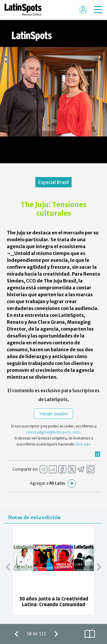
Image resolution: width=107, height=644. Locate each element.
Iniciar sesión (53, 414)
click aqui (83, 444)
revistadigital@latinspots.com (53, 432)
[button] (8, 567)
